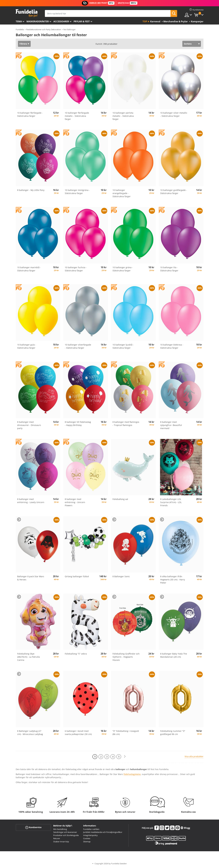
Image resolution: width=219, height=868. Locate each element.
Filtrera (23, 44)
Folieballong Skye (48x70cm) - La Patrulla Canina (28, 657)
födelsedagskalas (132, 774)
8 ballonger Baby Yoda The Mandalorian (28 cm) (174, 655)
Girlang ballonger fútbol (77, 576)
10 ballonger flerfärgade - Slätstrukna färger (30, 114)
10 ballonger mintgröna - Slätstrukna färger (77, 192)
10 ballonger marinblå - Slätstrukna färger (29, 269)
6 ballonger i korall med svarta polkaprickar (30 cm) (78, 733)
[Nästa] (125, 757)
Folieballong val (120, 499)
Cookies (87, 838)
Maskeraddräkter (38, 21)
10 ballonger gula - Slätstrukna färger (27, 346)
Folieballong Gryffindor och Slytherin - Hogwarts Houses (126, 657)
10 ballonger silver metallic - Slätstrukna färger (174, 114)
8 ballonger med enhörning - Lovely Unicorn (31, 501)
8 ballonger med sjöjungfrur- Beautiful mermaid (171, 425)
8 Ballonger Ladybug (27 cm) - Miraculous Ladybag (30, 733)
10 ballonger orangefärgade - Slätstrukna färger (122, 193)
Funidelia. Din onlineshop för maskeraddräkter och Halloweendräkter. (27, 13)
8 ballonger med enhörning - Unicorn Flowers (75, 502)
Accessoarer (61, 21)
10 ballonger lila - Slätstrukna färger (169, 269)
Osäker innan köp (61, 842)
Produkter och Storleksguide (66, 835)
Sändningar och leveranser (65, 832)
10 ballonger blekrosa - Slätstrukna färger (172, 346)
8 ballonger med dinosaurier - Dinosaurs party (29, 425)
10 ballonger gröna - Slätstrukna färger (123, 269)
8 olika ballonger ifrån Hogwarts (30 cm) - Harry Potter (173, 580)
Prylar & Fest (82, 21)
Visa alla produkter (194, 756)
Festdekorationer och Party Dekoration (44, 29)
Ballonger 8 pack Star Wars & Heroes (31, 578)
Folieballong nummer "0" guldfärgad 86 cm (173, 733)
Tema (19, 21)
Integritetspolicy (90, 835)
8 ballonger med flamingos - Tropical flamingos (126, 424)
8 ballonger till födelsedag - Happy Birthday (78, 424)
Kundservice (33, 827)
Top (145, 21)
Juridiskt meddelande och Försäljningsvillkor (103, 832)
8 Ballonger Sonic (121, 576)
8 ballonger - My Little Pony (31, 190)
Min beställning (60, 829)
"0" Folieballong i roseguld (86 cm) (126, 733)
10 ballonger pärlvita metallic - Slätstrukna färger (123, 116)
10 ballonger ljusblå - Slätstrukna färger (123, 346)
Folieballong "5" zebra (76, 654)
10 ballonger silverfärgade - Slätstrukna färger (78, 346)
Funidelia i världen (91, 829)
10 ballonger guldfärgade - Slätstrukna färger (174, 192)
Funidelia (20, 29)
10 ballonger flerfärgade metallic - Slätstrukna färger (77, 116)
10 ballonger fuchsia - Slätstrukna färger (76, 269)
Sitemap (87, 842)
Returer (57, 838)
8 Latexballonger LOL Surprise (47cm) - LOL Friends (171, 502)
